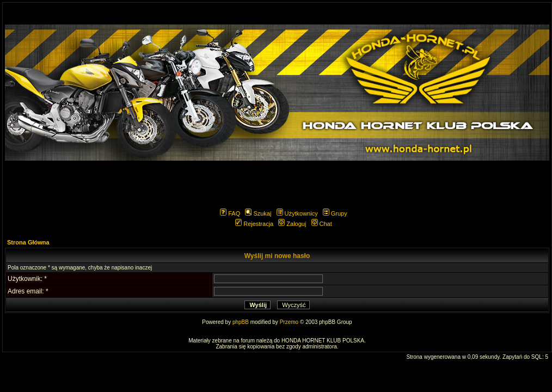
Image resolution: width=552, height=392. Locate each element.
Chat (322, 224)
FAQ (230, 213)
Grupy (335, 213)
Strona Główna (28, 242)
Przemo (289, 322)
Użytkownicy (297, 213)
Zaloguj (292, 224)
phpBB (241, 322)
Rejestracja (254, 224)
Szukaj (258, 213)
